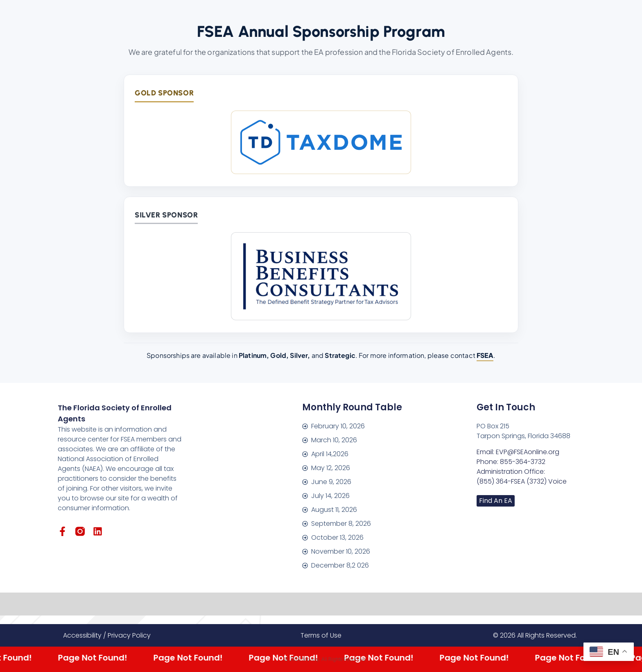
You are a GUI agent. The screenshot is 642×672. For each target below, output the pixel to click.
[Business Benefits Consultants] (321, 276)
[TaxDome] (321, 142)
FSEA (485, 355)
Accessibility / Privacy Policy (107, 635)
